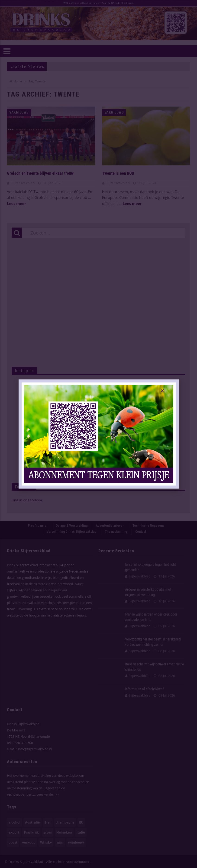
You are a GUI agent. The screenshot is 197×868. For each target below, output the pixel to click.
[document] (98, 434)
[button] (162, 391)
